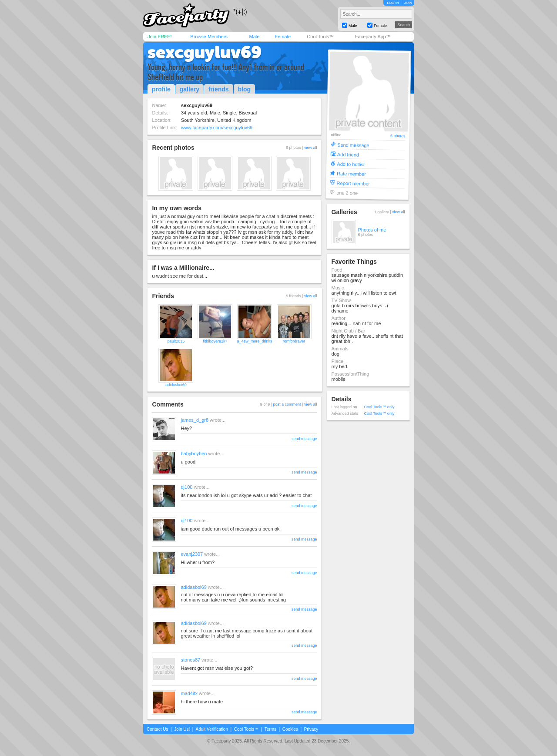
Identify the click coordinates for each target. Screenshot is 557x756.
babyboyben (194, 454)
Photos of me (372, 230)
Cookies (290, 729)
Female (283, 37)
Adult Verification (212, 729)
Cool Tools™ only (379, 407)
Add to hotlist (351, 164)
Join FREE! (160, 37)
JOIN (408, 3)
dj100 (186, 487)
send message (304, 439)
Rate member (351, 173)
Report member (353, 183)
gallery (190, 89)
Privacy (311, 729)
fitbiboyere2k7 (215, 341)
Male (254, 37)
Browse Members (209, 37)
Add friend (348, 154)
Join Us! (182, 729)
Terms (270, 729)
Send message (353, 145)
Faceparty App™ (373, 37)
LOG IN (393, 3)
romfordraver (294, 341)
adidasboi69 (176, 385)
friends (219, 89)
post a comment (287, 404)
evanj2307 (192, 554)
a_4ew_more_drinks (254, 341)
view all (311, 148)
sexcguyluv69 (205, 52)
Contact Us (157, 729)
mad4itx (189, 693)
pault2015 (176, 341)
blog (245, 89)
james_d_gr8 (195, 420)
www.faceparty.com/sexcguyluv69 (217, 128)
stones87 (190, 660)
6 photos (398, 136)
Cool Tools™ (320, 37)
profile (161, 89)
